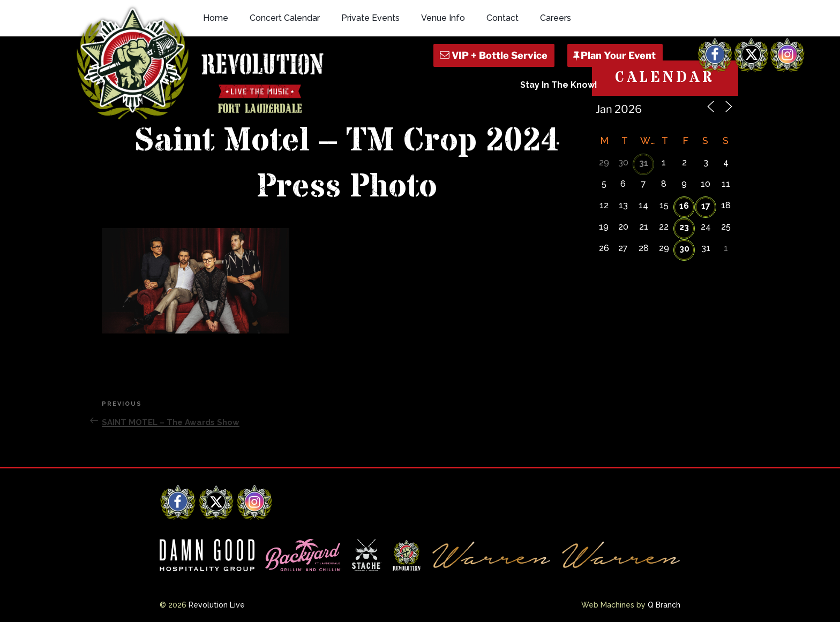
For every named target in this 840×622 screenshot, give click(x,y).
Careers (556, 18)
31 (644, 163)
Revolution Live (217, 605)
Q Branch (664, 605)
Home (216, 18)
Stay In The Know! (559, 85)
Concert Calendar (285, 18)
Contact (502, 18)
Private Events (370, 18)
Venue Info (443, 18)
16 (684, 206)
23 (684, 227)
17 (706, 206)
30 (684, 249)
